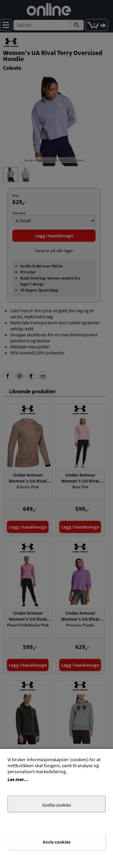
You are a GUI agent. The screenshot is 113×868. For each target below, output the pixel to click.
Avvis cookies (57, 842)
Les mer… (18, 779)
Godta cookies (57, 805)
